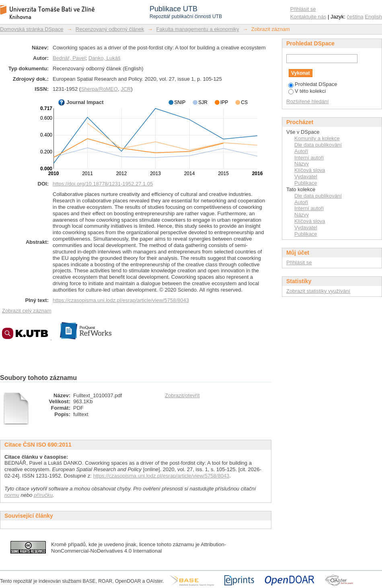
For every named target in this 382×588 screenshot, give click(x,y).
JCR (126, 89)
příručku (43, 495)
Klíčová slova (310, 170)
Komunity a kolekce (317, 138)
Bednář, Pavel (69, 58)
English (373, 17)
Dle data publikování (318, 145)
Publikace (306, 183)
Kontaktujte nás (308, 17)
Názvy (302, 164)
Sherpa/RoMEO (99, 89)
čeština (355, 17)
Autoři (301, 151)
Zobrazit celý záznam (27, 311)
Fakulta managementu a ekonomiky (198, 29)
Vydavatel (306, 177)
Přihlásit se (303, 9)
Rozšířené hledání (308, 101)
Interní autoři (309, 158)
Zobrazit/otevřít (182, 395)
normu (12, 495)
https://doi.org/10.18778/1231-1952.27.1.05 (103, 184)
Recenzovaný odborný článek (110, 29)
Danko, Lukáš (105, 58)
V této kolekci (307, 91)
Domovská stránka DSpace (32, 29)
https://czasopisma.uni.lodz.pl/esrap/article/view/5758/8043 (121, 300)
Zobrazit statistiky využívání (318, 291)
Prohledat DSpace (313, 84)
